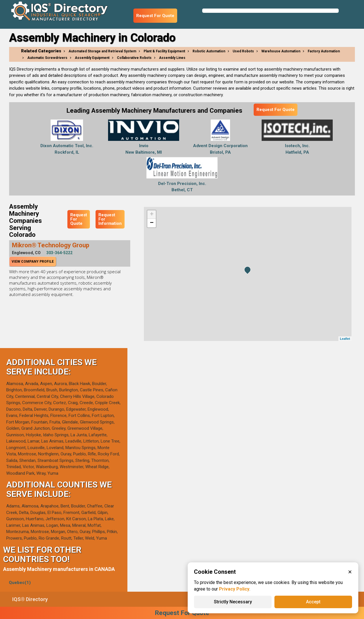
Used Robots (243, 51)
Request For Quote (155, 16)
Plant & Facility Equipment (164, 51)
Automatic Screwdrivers (47, 58)
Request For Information (110, 219)
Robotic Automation (209, 51)
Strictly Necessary (233, 602)
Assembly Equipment (92, 58)
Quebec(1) (20, 583)
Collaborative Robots (134, 58)
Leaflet (345, 339)
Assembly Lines (172, 58)
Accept (313, 602)
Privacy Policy (234, 589)
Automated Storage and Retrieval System (102, 51)
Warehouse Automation (281, 51)
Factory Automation (324, 51)
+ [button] (152, 215)
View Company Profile (33, 262)
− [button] (152, 223)
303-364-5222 (59, 253)
